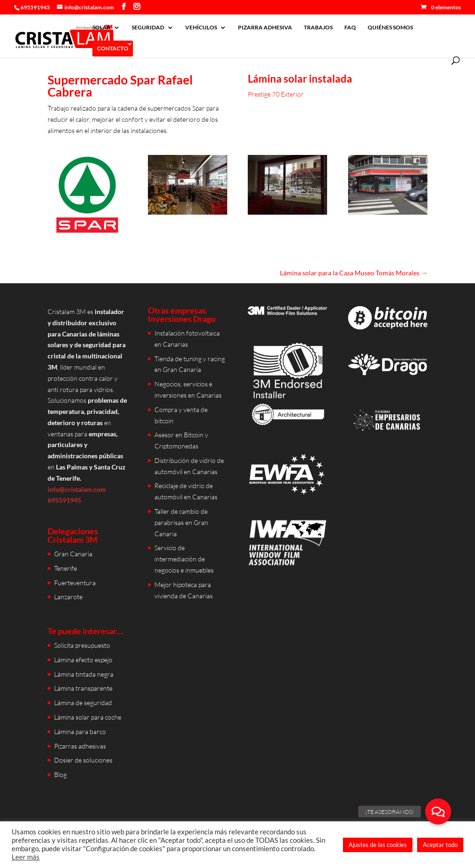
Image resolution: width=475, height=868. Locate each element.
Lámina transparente (83, 688)
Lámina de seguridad (83, 703)
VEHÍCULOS (201, 28)
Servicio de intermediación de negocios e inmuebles (184, 559)
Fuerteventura (75, 583)
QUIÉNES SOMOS (390, 28)
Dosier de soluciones (83, 760)
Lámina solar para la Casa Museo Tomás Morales (354, 273)
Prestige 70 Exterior (276, 94)
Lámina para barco (80, 731)
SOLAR (101, 28)
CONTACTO (113, 48)
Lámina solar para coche (88, 717)
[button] (438, 812)
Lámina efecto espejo (83, 660)
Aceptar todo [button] (440, 845)
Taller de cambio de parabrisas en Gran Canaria (181, 522)
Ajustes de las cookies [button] (378, 845)
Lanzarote (68, 597)
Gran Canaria (73, 554)
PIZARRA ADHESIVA (265, 28)
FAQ (350, 28)
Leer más (26, 857)
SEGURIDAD (148, 28)
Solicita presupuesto (82, 645)
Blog (60, 774)
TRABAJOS (318, 28)
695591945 (35, 7)
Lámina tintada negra (84, 674)
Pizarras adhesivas (80, 746)
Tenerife (66, 568)
